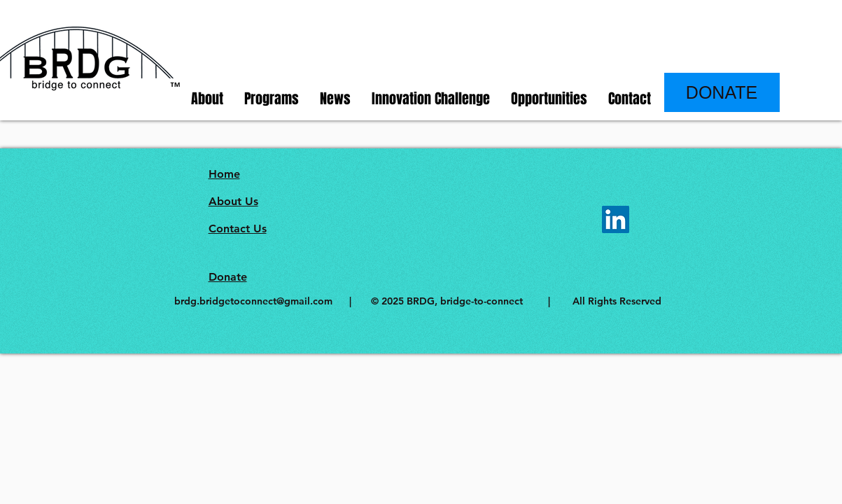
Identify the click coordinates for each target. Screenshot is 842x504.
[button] (207, 99)
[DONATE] (722, 92)
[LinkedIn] (616, 219)
